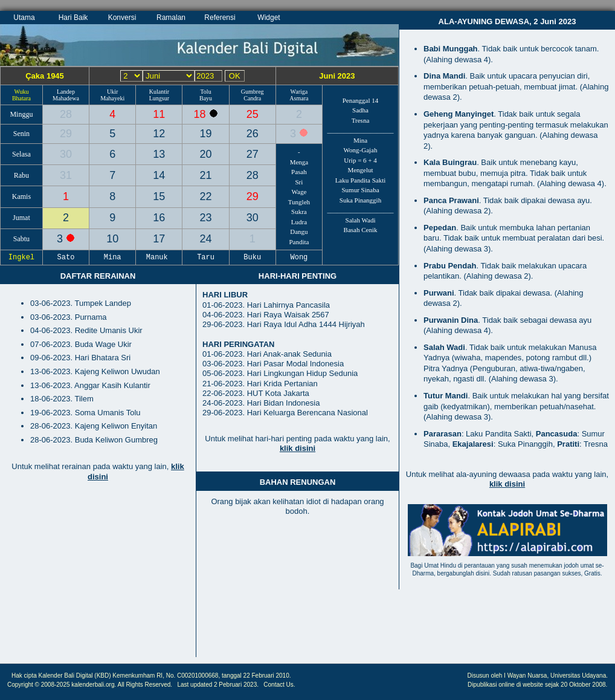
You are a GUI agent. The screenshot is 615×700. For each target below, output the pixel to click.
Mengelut (360, 170)
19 (206, 134)
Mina (360, 140)
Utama (24, 18)
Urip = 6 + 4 (360, 160)
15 (159, 196)
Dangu (299, 232)
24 (206, 239)
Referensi (220, 18)
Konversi (122, 18)
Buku (253, 258)
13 (159, 154)
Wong (299, 258)
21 (206, 175)
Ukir (112, 92)
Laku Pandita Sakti (361, 180)
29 (66, 134)
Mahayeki (112, 98)
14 (159, 175)
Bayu (206, 98)
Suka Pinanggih (360, 200)
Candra (252, 98)
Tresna (361, 120)
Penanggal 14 (361, 100)
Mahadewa (66, 98)
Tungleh (299, 202)
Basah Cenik (361, 230)
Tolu (205, 92)
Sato (66, 258)
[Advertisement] (98, 575)
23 (206, 218)
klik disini (298, 448)
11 (159, 114)
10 (112, 239)
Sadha (360, 110)
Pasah (299, 172)
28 (66, 114)
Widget (269, 18)
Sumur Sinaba (360, 190)
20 (206, 154)
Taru (206, 258)
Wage (299, 192)
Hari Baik (73, 18)
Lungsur (159, 98)
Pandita (299, 242)
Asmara (299, 98)
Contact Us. (279, 685)
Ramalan (171, 18)
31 (66, 175)
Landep (66, 92)
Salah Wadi (361, 220)
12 (159, 134)
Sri (299, 182)
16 (159, 218)
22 (206, 196)
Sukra (299, 212)
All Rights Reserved (144, 685)
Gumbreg (253, 92)
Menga (299, 162)
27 (253, 154)
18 (201, 114)
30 (66, 154)
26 (253, 134)
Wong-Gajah (361, 150)
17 (159, 239)
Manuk (159, 258)
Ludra (299, 222)
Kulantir (159, 92)
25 (253, 114)
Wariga (299, 92)
